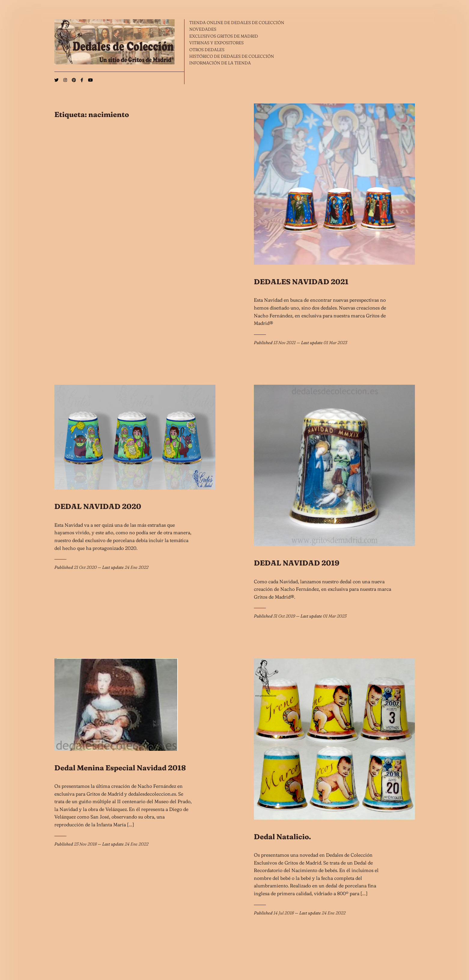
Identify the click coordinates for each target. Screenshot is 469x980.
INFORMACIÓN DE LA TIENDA (220, 63)
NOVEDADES (203, 29)
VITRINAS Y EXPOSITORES (216, 43)
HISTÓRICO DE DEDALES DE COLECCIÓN (232, 56)
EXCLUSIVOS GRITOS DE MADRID (224, 36)
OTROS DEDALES (207, 50)
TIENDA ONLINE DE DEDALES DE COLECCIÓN (237, 23)
